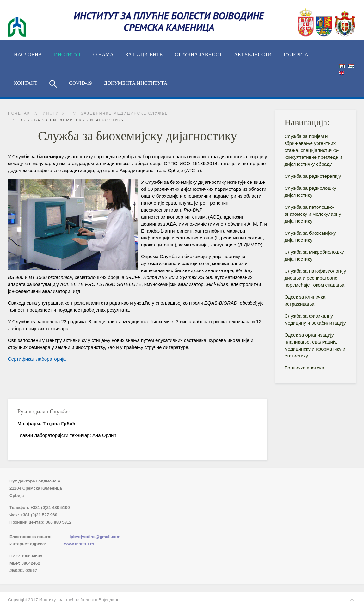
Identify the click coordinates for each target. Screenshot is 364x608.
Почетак (19, 113)
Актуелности (253, 55)
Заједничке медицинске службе (125, 113)
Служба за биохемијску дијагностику (310, 236)
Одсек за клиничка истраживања (305, 300)
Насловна (28, 55)
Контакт (26, 83)
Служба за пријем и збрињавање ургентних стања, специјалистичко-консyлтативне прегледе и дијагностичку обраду (313, 150)
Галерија (296, 55)
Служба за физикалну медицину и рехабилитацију (315, 319)
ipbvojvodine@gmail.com (95, 537)
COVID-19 (80, 83)
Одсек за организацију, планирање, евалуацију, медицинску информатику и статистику (315, 345)
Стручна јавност (198, 55)
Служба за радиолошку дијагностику (310, 192)
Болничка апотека (304, 368)
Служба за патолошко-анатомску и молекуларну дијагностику (313, 214)
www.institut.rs (79, 544)
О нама (103, 55)
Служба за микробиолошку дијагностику (314, 255)
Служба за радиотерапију (313, 176)
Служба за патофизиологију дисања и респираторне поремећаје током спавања (315, 278)
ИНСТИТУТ (68, 55)
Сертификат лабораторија (37, 359)
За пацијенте (144, 55)
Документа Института (136, 83)
